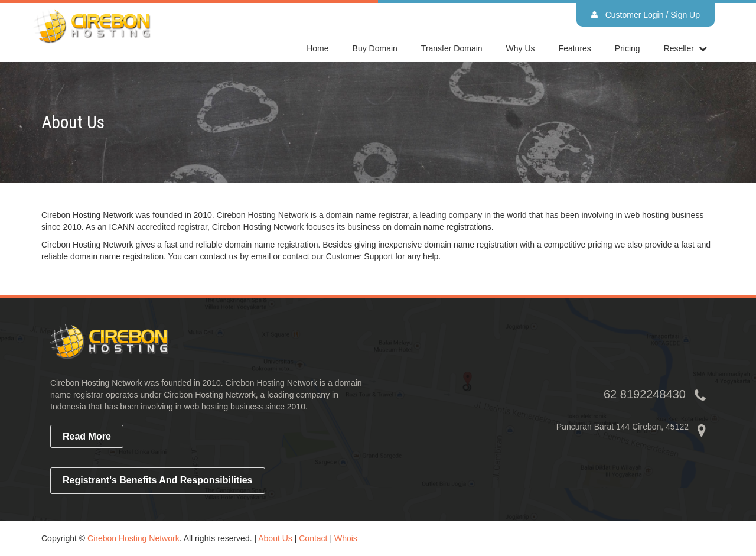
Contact (313, 538)
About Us (275, 538)
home (317, 48)
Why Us (521, 48)
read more (87, 436)
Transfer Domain (452, 48)
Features (575, 48)
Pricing (628, 48)
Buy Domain (375, 48)
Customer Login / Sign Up (646, 15)
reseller (679, 48)
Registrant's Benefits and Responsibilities (158, 480)
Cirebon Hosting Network (133, 538)
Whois (346, 538)
